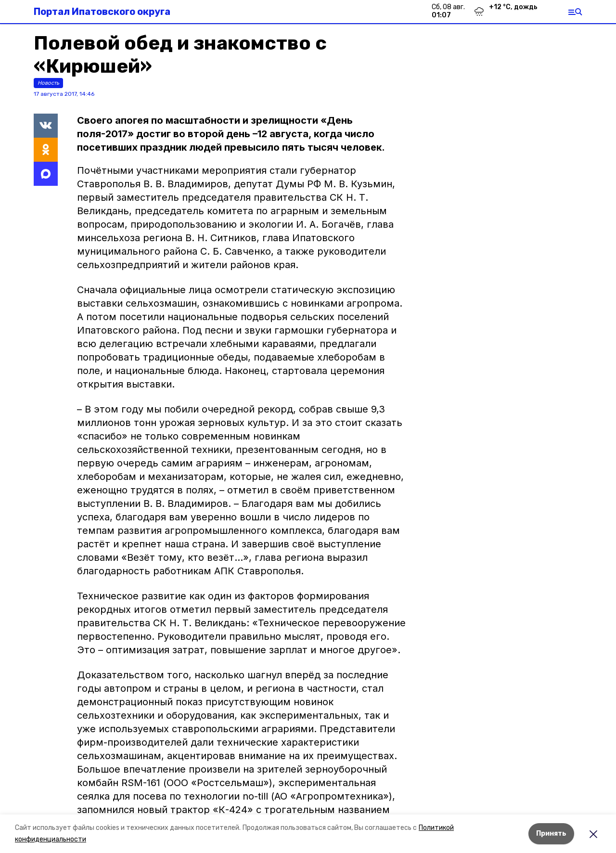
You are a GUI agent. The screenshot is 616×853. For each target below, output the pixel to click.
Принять (551, 834)
